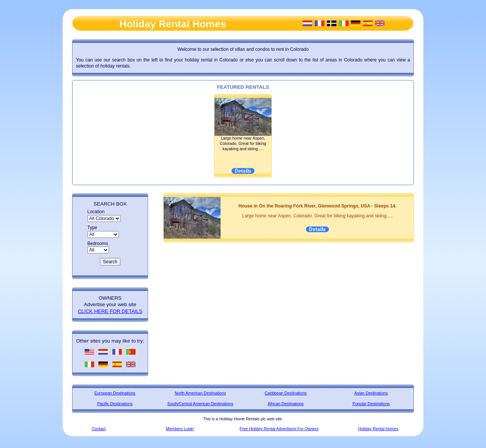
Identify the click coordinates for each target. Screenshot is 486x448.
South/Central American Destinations (200, 404)
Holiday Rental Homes (378, 429)
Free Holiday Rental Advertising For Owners (279, 429)
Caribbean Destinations (286, 393)
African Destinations (286, 404)
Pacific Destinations (115, 404)
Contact (99, 429)
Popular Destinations (371, 404)
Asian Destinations (371, 393)
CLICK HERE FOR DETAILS (110, 311)
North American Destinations (200, 393)
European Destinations (115, 393)
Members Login (180, 429)
